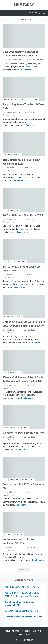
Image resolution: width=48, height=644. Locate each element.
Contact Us (26, 631)
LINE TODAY (24, 5)
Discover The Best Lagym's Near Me (23, 433)
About (7, 631)
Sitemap (16, 631)
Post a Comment (37, 60)
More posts (24, 570)
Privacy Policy (24, 635)
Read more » (27, 70)
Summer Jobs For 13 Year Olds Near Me (23, 617)
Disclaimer (37, 631)
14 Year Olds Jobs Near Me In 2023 (23, 215)
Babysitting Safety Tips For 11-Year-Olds (23, 587)
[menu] (6, 13)
